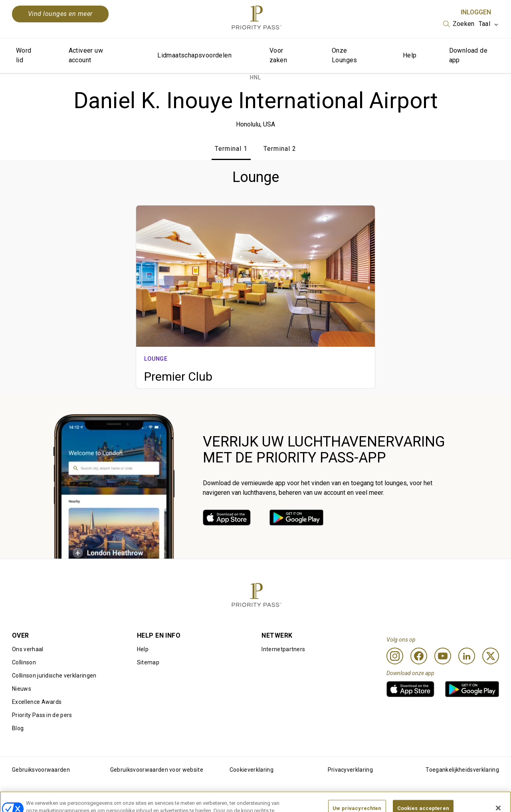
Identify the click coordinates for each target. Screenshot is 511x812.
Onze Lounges (345, 55)
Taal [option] (484, 24)
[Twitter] (491, 656)
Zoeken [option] (464, 24)
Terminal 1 (231, 149)
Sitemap (148, 662)
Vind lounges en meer (60, 14)
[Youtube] (443, 656)
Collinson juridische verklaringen (54, 676)
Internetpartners (283, 649)
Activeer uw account (86, 55)
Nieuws (22, 689)
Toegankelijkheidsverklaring (462, 770)
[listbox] (459, 24)
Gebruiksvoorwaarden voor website (157, 770)
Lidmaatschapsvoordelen (194, 55)
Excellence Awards (37, 702)
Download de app (468, 55)
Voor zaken (278, 55)
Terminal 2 (280, 149)
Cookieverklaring (252, 770)
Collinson (24, 662)
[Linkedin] (467, 656)
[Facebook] (419, 656)
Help (410, 55)
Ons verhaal (28, 649)
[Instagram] (395, 656)
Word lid (24, 55)
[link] (227, 518)
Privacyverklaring (350, 770)
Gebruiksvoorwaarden (41, 770)
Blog (18, 728)
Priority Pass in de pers (42, 715)
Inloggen (476, 12)
